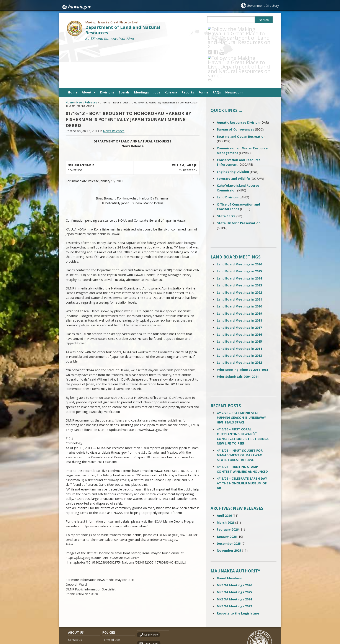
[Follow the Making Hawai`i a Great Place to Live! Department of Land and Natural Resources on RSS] (216, 29)
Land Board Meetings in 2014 (239, 305)
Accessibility (110, 605)
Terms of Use (111, 596)
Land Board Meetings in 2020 (239, 263)
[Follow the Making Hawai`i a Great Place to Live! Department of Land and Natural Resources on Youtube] (228, 29)
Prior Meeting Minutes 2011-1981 (243, 326)
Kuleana (171, 49)
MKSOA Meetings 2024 (234, 556)
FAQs (217, 49)
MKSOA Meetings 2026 (234, 542)
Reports (188, 49)
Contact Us (75, 596)
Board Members (229, 535)
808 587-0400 (151, 591)
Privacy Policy (111, 613)
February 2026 (228, 486)
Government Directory (263, 6)
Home (73, 49)
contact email (151, 600)
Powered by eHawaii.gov (256, 624)
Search (264, 20)
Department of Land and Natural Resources (123, 30)
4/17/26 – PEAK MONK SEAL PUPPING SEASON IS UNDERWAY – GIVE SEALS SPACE (243, 374)
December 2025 (229, 500)
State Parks (226, 172)
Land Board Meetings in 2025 (239, 228)
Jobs (157, 49)
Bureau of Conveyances (235, 86)
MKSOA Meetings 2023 (234, 563)
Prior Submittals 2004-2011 (238, 333)
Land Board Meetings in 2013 (239, 312)
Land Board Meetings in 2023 (239, 242)
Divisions (107, 49)
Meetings (141, 49)
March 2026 (226, 479)
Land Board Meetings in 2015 (239, 298)
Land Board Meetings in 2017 (239, 284)
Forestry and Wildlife (233, 135)
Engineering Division (233, 128)
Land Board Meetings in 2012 (239, 319)
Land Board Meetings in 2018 (239, 277)
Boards (124, 49)
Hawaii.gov (76, 6)
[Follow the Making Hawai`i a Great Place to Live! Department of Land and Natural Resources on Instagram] (239, 29)
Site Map (74, 605)
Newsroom (234, 49)
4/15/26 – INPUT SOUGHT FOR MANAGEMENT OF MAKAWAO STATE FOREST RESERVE (240, 412)
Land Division (227, 154)
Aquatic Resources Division (238, 79)
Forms (203, 49)
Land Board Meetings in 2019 (239, 270)
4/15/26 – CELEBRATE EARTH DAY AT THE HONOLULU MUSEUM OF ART (242, 440)
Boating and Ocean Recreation (241, 93)
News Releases (87, 59)
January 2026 (227, 493)
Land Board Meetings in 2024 (239, 235)
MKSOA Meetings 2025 (234, 549)
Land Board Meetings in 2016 (239, 291)
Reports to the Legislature (238, 570)
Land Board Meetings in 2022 (239, 249)
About (87, 49)
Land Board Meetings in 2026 (239, 221)
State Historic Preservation (239, 180)
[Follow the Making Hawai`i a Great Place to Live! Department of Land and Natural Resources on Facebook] (222, 29)
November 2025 (229, 507)
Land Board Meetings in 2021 (239, 256)
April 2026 (224, 472)
